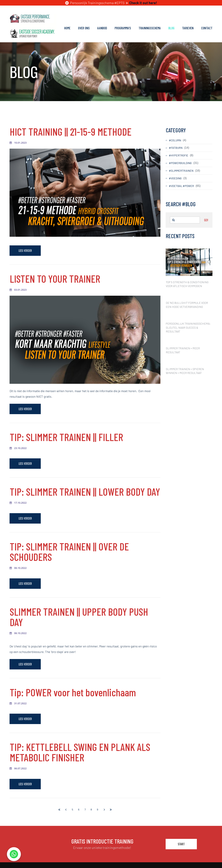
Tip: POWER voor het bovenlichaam (73, 692)
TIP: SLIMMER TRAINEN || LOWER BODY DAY (85, 491)
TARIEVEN (188, 28)
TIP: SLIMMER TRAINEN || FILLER (66, 437)
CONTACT (207, 28)
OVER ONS (84, 28)
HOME (67, 28)
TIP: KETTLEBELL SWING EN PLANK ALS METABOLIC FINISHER (80, 752)
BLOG (171, 28)
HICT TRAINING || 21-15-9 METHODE (71, 131)
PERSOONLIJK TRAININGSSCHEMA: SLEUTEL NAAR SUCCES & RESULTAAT (188, 327)
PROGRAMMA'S (123, 28)
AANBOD (102, 28)
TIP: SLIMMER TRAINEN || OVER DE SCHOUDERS (69, 551)
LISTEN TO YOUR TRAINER (55, 279)
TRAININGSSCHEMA (150, 28)
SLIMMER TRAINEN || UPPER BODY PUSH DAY (79, 617)
